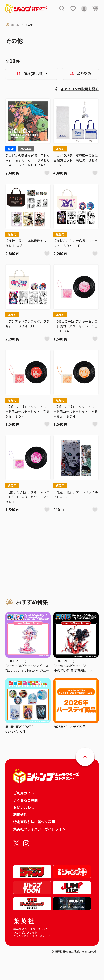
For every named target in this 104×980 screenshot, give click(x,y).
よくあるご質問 (26, 800)
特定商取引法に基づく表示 (34, 822)
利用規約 (20, 815)
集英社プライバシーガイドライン (39, 829)
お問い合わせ (24, 807)
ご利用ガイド (24, 793)
